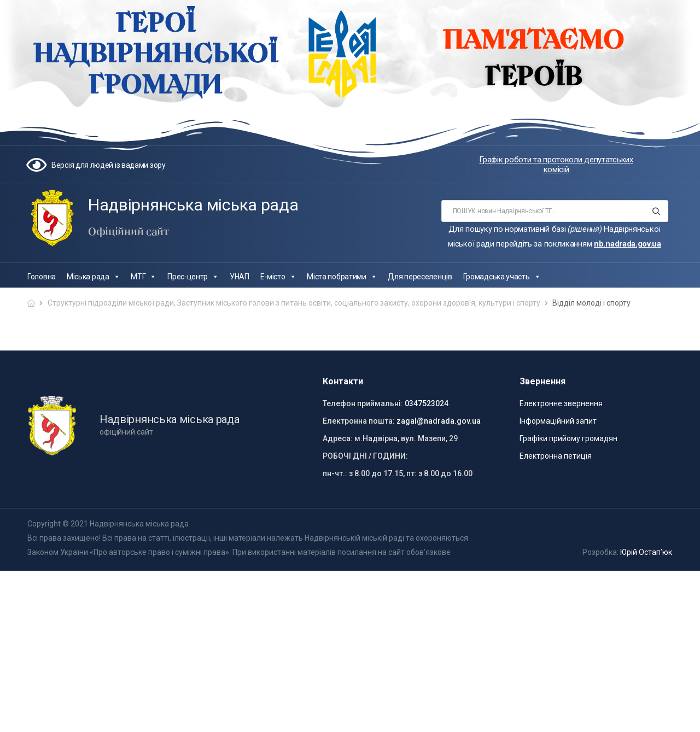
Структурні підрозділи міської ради (111, 303)
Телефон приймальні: (363, 403)
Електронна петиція (556, 456)
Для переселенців (420, 277)
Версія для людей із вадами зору (109, 165)
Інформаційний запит (558, 421)
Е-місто (278, 277)
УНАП (240, 277)
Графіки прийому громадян (568, 438)
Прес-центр (193, 277)
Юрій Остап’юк (646, 552)
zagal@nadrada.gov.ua (439, 421)
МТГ (144, 277)
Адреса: (338, 438)
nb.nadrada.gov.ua (628, 244)
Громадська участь (502, 277)
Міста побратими (342, 277)
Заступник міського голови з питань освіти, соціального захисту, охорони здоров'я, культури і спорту (359, 303)
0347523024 (427, 403)
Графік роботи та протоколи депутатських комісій (556, 165)
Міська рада (93, 277)
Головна (42, 277)
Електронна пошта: (359, 421)
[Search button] (657, 211)
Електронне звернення (561, 403)
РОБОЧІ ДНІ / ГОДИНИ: (365, 456)
